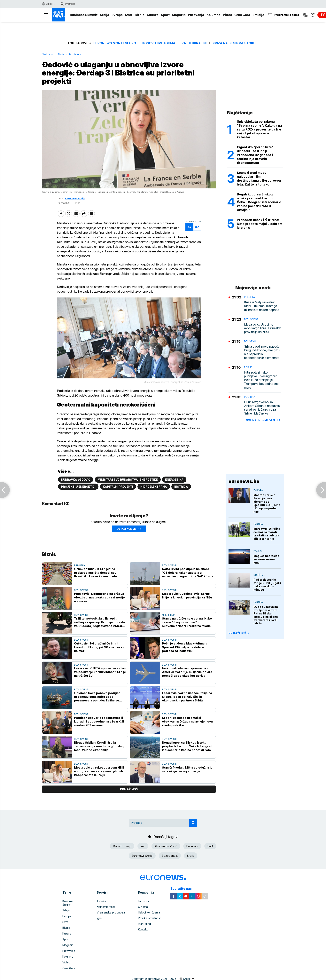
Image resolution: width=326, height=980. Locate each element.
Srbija (105, 15)
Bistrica (181, 486)
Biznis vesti (76, 54)
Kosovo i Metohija (159, 43)
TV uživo (103, 901)
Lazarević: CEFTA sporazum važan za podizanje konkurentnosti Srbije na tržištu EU (100, 672)
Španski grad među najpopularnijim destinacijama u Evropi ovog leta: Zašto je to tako (259, 178)
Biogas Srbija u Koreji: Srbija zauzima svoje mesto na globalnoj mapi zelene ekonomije (99, 746)
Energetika (174, 479)
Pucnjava (192, 846)
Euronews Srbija (75, 199)
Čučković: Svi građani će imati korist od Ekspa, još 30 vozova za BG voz (99, 647)
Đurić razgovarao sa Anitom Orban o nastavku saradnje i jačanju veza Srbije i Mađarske (262, 408)
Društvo (250, 341)
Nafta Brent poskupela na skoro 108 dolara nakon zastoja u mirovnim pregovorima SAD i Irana (188, 572)
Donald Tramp (122, 846)
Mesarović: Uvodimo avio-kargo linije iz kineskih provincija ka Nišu (187, 595)
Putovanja (196, 15)
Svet (129, 15)
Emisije (258, 15)
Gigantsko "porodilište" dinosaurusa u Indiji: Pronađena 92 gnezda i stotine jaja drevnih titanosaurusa (255, 155)
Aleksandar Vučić (166, 846)
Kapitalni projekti (118, 486)
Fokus (248, 367)
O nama (143, 907)
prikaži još (129, 789)
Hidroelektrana (154, 486)
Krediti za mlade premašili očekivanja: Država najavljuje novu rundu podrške (187, 721)
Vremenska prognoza (111, 912)
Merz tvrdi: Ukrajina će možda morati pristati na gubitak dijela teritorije (267, 534)
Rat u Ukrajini (194, 43)
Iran (143, 846)
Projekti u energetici (78, 486)
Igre (99, 918)
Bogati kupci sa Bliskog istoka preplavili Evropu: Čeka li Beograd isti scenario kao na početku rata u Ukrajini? (188, 746)
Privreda (80, 565)
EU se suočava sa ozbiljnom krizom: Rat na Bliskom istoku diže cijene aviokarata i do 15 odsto (266, 615)
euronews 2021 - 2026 (162, 974)
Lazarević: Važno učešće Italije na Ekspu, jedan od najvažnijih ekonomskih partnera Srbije (187, 696)
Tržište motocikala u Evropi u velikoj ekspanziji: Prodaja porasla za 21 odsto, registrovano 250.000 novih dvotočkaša (100, 622)
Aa (188, 227)
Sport (165, 15)
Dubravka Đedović (76, 479)
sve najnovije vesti (264, 420)
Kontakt (143, 929)
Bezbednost (170, 855)
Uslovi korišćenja (149, 912)
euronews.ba (244, 481)
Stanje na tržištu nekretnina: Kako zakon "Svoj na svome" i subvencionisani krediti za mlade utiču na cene (187, 622)
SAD (210, 846)
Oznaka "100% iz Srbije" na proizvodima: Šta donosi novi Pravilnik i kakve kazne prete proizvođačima (96, 572)
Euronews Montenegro (115, 43)
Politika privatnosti (150, 918)
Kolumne (213, 15)
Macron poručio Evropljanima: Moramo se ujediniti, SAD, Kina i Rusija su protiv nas (267, 503)
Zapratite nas (183, 888)
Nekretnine (169, 615)
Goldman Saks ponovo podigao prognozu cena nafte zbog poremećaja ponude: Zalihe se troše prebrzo (97, 696)
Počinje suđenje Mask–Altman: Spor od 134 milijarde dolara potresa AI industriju (185, 647)
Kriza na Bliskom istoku (234, 43)
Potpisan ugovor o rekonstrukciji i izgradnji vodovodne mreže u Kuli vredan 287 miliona (99, 721)
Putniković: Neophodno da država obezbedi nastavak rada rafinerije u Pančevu (99, 597)
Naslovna (47, 54)
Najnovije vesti (106, 907)
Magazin (179, 15)
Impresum (144, 901)
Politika (250, 397)
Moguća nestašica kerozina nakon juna (266, 559)
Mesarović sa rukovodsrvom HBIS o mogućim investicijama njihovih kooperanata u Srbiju (99, 771)
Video (227, 15)
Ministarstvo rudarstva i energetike (128, 479)
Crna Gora (242, 15)
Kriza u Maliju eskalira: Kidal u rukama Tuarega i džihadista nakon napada (262, 306)
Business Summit (84, 15)
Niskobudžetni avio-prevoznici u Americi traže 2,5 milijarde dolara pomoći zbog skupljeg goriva (187, 672)
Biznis (140, 15)
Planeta (249, 297)
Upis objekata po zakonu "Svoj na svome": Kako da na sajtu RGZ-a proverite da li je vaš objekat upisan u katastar (259, 129)
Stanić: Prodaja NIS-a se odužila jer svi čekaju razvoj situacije (188, 769)
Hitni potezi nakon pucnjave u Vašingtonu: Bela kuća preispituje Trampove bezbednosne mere (261, 380)
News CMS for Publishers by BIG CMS (163, 978)
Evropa (117, 15)
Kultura (153, 15)
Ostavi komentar (129, 528)
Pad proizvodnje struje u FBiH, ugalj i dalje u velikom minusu (267, 585)
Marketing (144, 924)
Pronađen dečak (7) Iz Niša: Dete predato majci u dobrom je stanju (260, 224)
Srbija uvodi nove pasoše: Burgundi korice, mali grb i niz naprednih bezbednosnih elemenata (262, 352)
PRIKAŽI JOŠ (239, 633)
